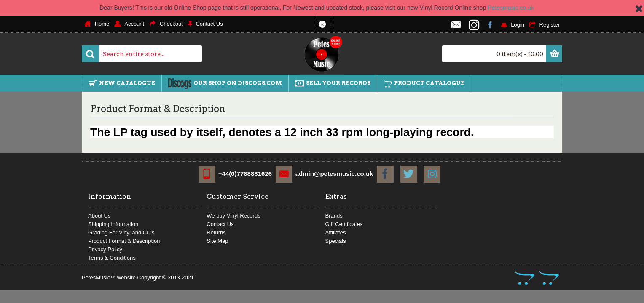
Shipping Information (113, 224)
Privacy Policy (105, 249)
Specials (336, 241)
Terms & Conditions (112, 258)
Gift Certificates (344, 224)
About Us (99, 216)
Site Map (217, 241)
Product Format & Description (124, 241)
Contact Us (220, 224)
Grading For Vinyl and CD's (121, 233)
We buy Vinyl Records (233, 216)
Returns (216, 233)
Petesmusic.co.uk (511, 8)
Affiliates (336, 233)
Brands (334, 216)
